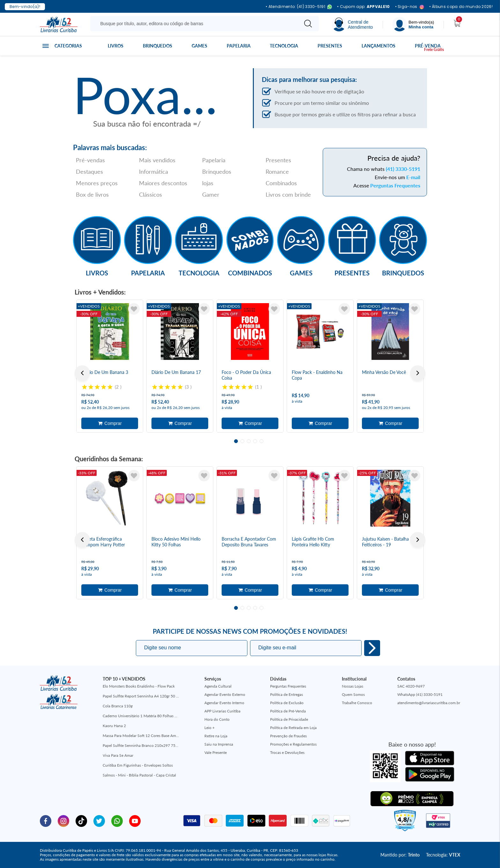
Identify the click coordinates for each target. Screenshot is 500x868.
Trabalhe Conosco (357, 703)
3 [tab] (249, 441)
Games (199, 46)
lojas (208, 183)
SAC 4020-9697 (411, 686)
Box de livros (92, 194)
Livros (116, 46)
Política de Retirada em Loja (293, 728)
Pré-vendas (90, 160)
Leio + (210, 728)
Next (418, 373)
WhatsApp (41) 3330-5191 (420, 694)
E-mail (413, 177)
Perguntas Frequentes (395, 185)
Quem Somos (353, 694)
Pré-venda (428, 46)
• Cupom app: (364, 7)
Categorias (68, 46)
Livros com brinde (288, 194)
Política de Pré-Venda (288, 711)
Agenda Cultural (218, 686)
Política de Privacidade (289, 719)
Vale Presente (216, 752)
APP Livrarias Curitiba (222, 711)
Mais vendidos (157, 160)
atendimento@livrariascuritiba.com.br (429, 703)
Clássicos (151, 194)
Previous (82, 373)
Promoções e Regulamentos (293, 744)
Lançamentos (379, 46)
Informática (154, 171)
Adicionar (110, 423)
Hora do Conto (217, 719)
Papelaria (239, 46)
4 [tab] (255, 441)
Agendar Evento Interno (224, 703)
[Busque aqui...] (196, 24)
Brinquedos (158, 46)
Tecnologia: (443, 855)
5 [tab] (261, 441)
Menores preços (97, 183)
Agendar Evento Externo (225, 694)
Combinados (281, 183)
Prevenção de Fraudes (288, 736)
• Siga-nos (410, 7)
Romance (277, 171)
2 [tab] (242, 441)
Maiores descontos (163, 183)
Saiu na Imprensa (219, 744)
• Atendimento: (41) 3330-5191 (299, 7)
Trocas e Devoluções (287, 752)
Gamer (211, 194)
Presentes (330, 46)
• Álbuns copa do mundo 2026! (461, 7)
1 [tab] (236, 441)
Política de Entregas (287, 694)
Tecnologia (284, 46)
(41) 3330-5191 (403, 169)
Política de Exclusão (287, 703)
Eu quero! (372, 648)
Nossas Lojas (353, 686)
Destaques (89, 171)
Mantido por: (400, 855)
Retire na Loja (216, 736)
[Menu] (413, 24)
